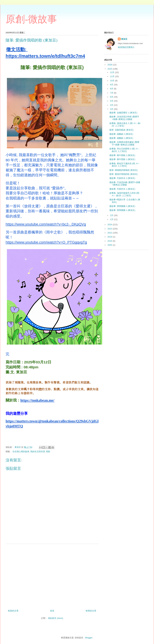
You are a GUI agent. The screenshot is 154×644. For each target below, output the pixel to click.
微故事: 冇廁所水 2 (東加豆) (122, 178)
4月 (112, 105)
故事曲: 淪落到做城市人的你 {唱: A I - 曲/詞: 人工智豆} (124, 194)
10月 (113, 81)
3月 (112, 109)
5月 (112, 101)
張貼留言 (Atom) (56, 618)
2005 (110, 245)
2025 (110, 69)
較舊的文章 (91, 611)
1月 (112, 219)
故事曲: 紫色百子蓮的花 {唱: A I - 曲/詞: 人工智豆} (125, 165)
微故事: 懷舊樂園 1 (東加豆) (122, 210)
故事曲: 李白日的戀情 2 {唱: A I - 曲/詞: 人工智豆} (124, 150)
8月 (112, 89)
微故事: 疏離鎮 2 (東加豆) (121, 134)
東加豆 (124, 39)
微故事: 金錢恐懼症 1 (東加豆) (123, 113)
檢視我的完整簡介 (126, 47)
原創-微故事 (31, 19)
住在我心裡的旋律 (21, 452)
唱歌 (48, 452)
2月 (112, 215)
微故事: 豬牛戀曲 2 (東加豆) (122, 155)
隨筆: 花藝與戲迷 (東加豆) (121, 130)
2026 (110, 65)
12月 (113, 72)
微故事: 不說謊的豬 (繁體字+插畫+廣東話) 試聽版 (125, 184)
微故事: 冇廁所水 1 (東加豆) (122, 189)
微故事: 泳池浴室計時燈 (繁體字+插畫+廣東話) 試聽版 (124, 118)
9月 (112, 85)
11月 (113, 76)
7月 (112, 93)
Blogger (89, 638)
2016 (110, 241)
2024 (110, 225)
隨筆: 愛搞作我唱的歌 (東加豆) (124, 174)
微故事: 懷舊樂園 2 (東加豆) (122, 206)
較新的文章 (13, 611)
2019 (110, 237)
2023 (110, 229)
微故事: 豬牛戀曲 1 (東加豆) (122, 159)
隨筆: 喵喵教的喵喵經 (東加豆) (124, 170)
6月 (112, 97)
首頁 (52, 611)
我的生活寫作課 (38, 452)
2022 (110, 233)
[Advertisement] (52, 575)
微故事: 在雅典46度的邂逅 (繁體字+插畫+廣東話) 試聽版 (124, 143)
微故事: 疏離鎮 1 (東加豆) (121, 138)
